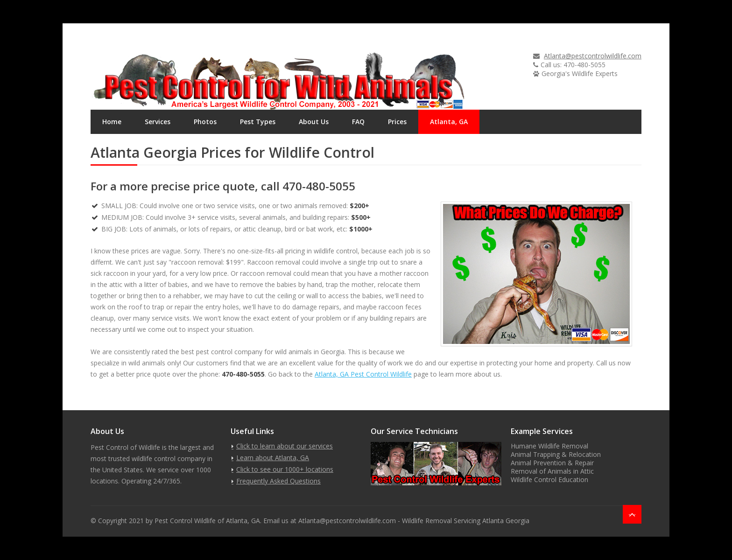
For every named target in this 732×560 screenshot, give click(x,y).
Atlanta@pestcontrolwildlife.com (593, 56)
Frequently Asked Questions (278, 481)
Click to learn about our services (285, 446)
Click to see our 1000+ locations (285, 469)
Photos (205, 122)
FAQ (358, 122)
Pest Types (258, 122)
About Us (314, 122)
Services (158, 122)
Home (112, 122)
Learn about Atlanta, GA (273, 458)
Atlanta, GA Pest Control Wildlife (363, 374)
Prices (397, 122)
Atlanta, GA (449, 122)
